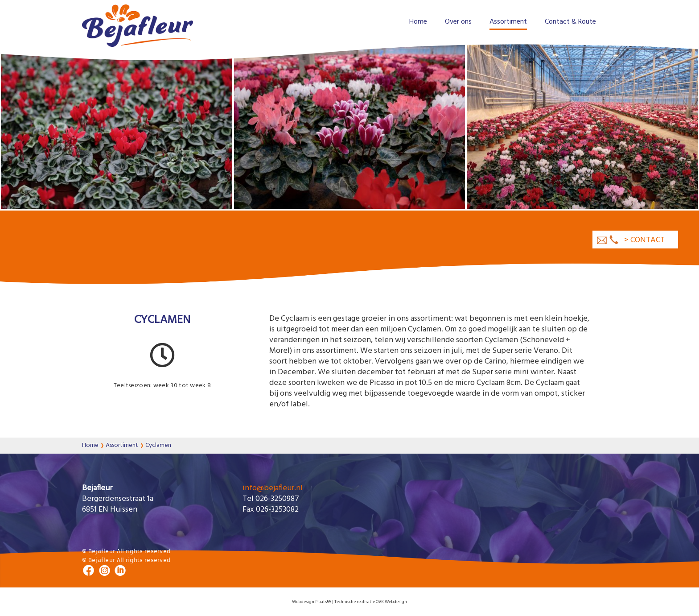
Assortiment (508, 22)
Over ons (458, 22)
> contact (644, 240)
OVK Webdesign (391, 602)
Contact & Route (570, 22)
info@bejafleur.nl (273, 488)
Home (418, 22)
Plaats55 (323, 602)
